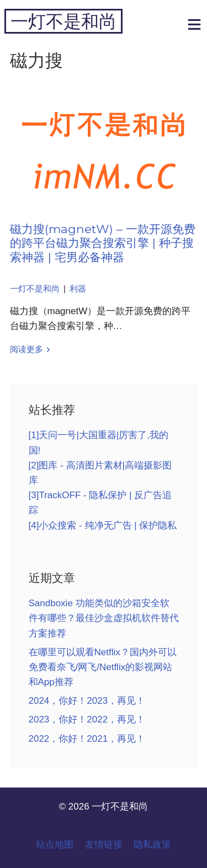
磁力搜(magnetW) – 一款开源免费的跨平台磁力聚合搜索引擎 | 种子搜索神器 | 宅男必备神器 (103, 243)
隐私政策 (152, 845)
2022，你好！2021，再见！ (87, 739)
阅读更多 (26, 349)
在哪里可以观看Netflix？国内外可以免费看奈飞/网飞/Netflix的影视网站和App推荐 (103, 667)
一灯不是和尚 (63, 21)
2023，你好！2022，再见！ (87, 719)
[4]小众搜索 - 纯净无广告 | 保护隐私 (103, 525)
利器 (78, 289)
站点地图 (55, 845)
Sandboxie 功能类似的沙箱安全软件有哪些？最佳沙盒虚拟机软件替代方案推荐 (104, 618)
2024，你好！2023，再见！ (87, 701)
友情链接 (104, 845)
